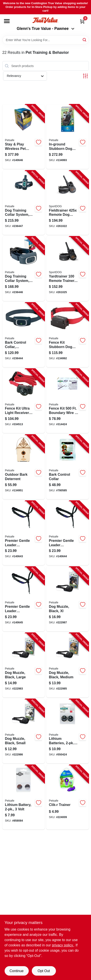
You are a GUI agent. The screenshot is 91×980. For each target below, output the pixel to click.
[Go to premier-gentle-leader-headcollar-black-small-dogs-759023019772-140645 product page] (24, 599)
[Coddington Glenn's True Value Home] (45, 20)
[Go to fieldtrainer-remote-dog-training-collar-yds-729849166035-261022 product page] (68, 203)
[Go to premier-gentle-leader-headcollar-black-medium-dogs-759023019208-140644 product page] (68, 533)
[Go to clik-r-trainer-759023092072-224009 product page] (68, 797)
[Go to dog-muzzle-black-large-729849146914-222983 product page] (24, 665)
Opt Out (44, 971)
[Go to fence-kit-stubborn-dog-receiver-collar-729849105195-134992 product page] (68, 335)
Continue (16, 971)
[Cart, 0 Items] (82, 21)
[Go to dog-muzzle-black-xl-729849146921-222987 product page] (68, 599)
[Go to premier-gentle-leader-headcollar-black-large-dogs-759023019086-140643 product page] (24, 533)
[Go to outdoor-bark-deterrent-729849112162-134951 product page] (24, 467)
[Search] (85, 40)
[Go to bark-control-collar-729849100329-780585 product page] (68, 467)
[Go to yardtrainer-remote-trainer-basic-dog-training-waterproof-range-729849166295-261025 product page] (68, 269)
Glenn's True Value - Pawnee (45, 29)
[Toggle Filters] (85, 76)
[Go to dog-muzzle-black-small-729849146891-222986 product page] (24, 731)
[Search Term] (46, 40)
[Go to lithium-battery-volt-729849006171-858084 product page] (24, 797)
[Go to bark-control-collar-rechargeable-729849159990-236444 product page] (24, 335)
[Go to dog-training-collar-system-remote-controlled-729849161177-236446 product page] (24, 269)
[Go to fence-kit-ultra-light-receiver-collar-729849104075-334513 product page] (24, 401)
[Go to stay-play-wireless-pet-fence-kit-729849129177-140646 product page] (24, 137)
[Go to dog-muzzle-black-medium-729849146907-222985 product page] (68, 665)
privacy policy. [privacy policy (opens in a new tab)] (63, 945)
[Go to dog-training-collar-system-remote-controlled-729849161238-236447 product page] (24, 203)
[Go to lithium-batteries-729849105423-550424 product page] (68, 731)
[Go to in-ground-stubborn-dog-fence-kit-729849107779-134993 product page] (68, 137)
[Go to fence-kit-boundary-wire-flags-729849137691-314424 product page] (68, 401)
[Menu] (7, 21)
